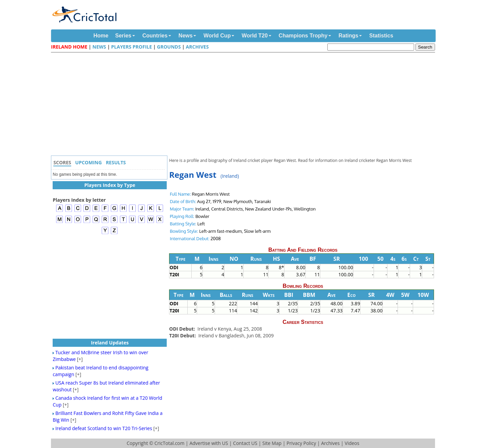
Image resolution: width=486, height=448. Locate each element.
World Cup (217, 36)
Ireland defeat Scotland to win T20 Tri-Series (104, 428)
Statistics (381, 36)
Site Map (272, 443)
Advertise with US (209, 443)
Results (116, 162)
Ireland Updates (110, 343)
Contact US (245, 443)
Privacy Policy (301, 443)
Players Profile (131, 47)
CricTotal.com (169, 443)
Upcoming (89, 162)
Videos (352, 443)
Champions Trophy (303, 36)
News (186, 36)
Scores (62, 162)
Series (123, 36)
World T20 (255, 36)
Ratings (348, 36)
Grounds (169, 47)
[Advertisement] (245, 105)
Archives (197, 47)
